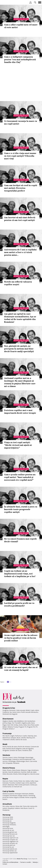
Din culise (6, 806)
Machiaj (31, 736)
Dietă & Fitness (9, 768)
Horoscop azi (7, 821)
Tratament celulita (9, 740)
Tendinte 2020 (27, 750)
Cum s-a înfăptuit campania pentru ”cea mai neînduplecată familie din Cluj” (20, 59)
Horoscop (7, 815)
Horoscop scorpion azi (10, 840)
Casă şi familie (8, 791)
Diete (4, 770)
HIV (4, 763)
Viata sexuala (21, 710)
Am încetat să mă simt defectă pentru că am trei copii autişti (20, 219)
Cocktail (18, 783)
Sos (24, 781)
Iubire (37, 710)
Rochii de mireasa (24, 747)
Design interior (23, 795)
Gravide (22, 797)
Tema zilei (26, 806)
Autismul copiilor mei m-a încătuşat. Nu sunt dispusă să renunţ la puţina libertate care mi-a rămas (20, 382)
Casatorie (6, 712)
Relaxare (24, 770)
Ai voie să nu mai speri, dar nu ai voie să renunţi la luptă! (21, 669)
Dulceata (6, 783)
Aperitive (33, 783)
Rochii (7, 736)
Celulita (23, 738)
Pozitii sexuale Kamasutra (30, 712)
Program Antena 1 (9, 729)
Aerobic (5, 772)
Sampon (14, 738)
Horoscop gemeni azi (10, 832)
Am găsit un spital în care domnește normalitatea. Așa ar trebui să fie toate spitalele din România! (20, 318)
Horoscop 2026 (8, 817)
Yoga (29, 770)
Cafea (32, 781)
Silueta (15, 774)
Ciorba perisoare (24, 785)
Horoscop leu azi (8, 847)
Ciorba (16, 781)
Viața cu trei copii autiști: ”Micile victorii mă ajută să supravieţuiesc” (18, 445)
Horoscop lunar (8, 828)
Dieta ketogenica (24, 774)
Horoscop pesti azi (9, 845)
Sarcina (5, 757)
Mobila (31, 794)
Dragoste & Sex (9, 708)
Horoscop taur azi (9, 836)
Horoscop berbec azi (10, 851)
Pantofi (8, 749)
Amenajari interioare (21, 794)
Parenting (32, 795)
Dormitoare (13, 795)
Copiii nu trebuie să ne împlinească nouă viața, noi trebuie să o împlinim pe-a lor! (20, 574)
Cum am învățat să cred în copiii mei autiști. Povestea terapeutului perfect (21, 188)
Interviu (12, 806)
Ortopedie (9, 763)
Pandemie (6, 810)
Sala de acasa (35, 774)
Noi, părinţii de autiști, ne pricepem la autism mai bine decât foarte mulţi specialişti (19, 349)
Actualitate (7, 804)
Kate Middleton (19, 721)
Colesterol (16, 759)
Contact (5, 864)
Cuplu (32, 710)
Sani (35, 736)
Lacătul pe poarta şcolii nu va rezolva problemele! (19, 604)
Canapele (6, 795)
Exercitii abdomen (14, 772)
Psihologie (21, 757)
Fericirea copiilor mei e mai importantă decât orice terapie (20, 412)
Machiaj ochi (31, 738)
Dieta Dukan (16, 770)
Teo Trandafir (16, 723)
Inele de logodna (28, 749)
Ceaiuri (11, 757)
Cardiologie (12, 761)
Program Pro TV (32, 727)
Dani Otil (10, 725)
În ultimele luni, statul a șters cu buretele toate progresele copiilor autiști (21, 509)
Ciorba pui (34, 785)
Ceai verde (33, 761)
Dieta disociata (8, 774)
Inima (15, 757)
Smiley (16, 725)
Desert (5, 785)
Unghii (12, 736)
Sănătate (6, 755)
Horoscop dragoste (9, 823)
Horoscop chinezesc (9, 825)
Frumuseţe (7, 733)
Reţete (5, 779)
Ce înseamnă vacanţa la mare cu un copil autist (21, 122)
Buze (19, 738)
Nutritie (24, 772)
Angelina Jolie (26, 723)
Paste (11, 781)
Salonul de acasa (21, 740)
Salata (28, 781)
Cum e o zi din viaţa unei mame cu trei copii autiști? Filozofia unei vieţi (20, 156)
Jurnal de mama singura (11, 797)
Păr (4, 736)
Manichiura (6, 738)
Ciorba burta (7, 787)
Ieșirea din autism (21, 19)
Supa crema (25, 783)
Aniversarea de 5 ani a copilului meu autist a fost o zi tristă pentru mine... (20, 252)
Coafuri (25, 736)
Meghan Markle (8, 721)
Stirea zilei (19, 806)
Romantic (13, 710)
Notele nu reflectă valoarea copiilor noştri (18, 283)
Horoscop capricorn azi (10, 838)
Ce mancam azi (17, 787)
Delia (25, 725)
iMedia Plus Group (22, 859)
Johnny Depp (7, 723)
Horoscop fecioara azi (10, 834)
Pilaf (16, 785)
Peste (20, 781)
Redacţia (35, 862)
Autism (5, 799)
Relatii (28, 710)
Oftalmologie (21, 761)
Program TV (22, 727)
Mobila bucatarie (8, 794)
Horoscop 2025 (8, 819)
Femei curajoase (31, 797)
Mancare (6, 781)
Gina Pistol (31, 725)
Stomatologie (7, 759)
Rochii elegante (17, 749)
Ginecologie (29, 757)
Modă (5, 744)
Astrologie (6, 826)
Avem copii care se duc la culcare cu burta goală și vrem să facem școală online (21, 638)
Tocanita (12, 783)
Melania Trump (13, 727)
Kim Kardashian (30, 721)
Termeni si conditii (25, 862)
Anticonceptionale (26, 759)
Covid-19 (31, 808)
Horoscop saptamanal (10, 853)
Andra (21, 725)
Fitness (9, 770)
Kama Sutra (16, 712)
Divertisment (8, 719)
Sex (11, 712)
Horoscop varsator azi (10, 843)
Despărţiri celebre (14, 808)
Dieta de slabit (32, 772)
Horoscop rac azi (8, 830)
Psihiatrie (16, 763)
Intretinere (35, 770)
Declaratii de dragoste (10, 714)
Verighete (6, 750)
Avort (27, 761)
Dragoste (6, 710)
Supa (36, 781)
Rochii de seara (12, 747)
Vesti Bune (24, 808)
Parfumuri (19, 736)
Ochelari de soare (16, 750)
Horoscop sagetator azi (10, 841)
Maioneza (11, 785)
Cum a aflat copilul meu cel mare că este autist (21, 26)
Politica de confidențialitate (10, 862)
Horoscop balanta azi (10, 849)
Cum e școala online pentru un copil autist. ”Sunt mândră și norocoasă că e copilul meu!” (20, 477)
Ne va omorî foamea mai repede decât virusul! (20, 540)
